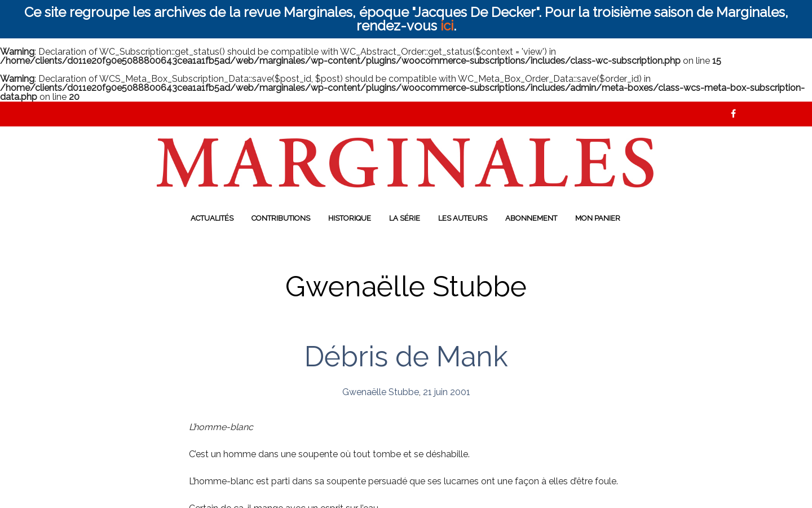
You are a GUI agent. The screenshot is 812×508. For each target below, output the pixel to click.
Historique (350, 218)
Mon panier (598, 218)
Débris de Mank (406, 356)
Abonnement (531, 218)
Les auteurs (463, 218)
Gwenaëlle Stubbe (381, 392)
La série (405, 218)
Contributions (281, 218)
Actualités (212, 218)
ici (447, 26)
